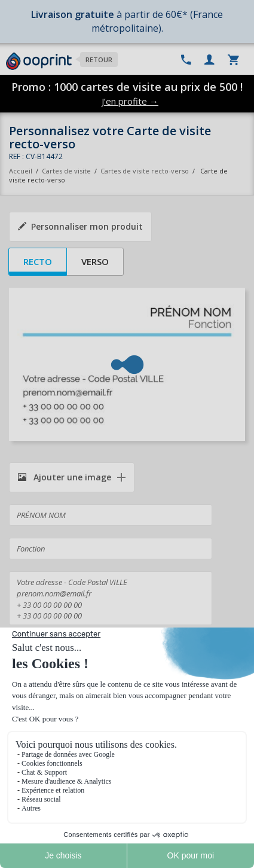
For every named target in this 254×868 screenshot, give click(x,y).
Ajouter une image (65, 477)
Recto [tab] (38, 261)
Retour (99, 60)
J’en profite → (130, 101)
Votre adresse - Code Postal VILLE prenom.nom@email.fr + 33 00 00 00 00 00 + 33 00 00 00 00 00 (111, 598)
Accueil (21, 171)
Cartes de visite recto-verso (145, 171)
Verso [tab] (95, 261)
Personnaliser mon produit (80, 226)
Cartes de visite (66, 171)
